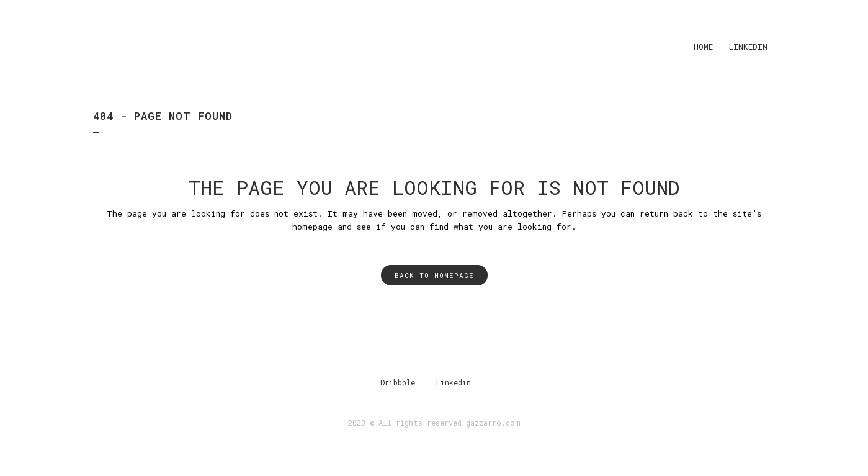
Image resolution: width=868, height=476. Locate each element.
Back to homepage (434, 275)
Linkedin (454, 382)
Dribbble (398, 382)
